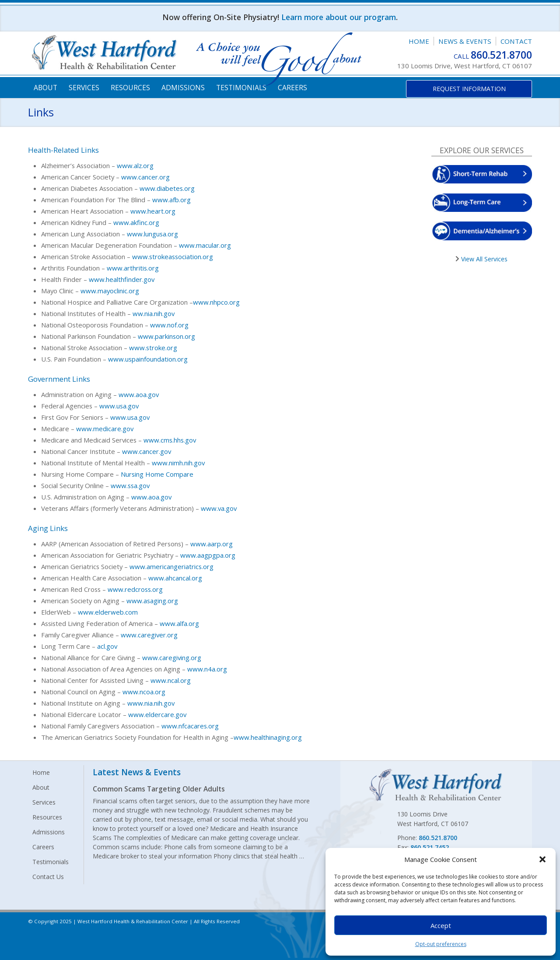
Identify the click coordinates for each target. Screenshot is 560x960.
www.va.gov (219, 508)
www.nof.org (169, 325)
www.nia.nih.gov (151, 703)
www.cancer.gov (147, 451)
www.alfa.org (179, 623)
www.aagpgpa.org (208, 555)
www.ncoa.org (144, 692)
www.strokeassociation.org (173, 257)
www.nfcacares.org (190, 726)
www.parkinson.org (166, 336)
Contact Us (48, 877)
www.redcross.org (135, 589)
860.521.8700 (501, 55)
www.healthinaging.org (268, 737)
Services (84, 88)
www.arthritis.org (133, 268)
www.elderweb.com (108, 612)
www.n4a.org (207, 669)
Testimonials (241, 88)
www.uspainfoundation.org (148, 359)
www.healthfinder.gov (122, 279)
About (45, 88)
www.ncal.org (171, 680)
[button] (542, 859)
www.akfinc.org (136, 222)
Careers (292, 88)
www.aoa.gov (139, 394)
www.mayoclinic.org (110, 291)
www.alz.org (135, 165)
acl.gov (107, 646)
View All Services (483, 259)
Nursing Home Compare (157, 474)
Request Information (469, 89)
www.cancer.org (145, 177)
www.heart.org (153, 211)
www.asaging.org (152, 601)
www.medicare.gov (105, 429)
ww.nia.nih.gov (154, 313)
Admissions (183, 88)
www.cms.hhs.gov (170, 440)
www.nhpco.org (216, 302)
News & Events (465, 41)
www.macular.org (205, 245)
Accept (441, 925)
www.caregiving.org (172, 658)
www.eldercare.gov (157, 714)
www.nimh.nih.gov (178, 463)
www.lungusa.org (152, 234)
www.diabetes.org (167, 188)
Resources (130, 88)
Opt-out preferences (441, 944)
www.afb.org (171, 200)
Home (419, 41)
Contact (516, 41)
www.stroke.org (153, 348)
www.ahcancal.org (175, 578)
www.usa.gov (119, 406)
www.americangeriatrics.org (171, 566)
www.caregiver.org (149, 635)
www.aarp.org (212, 544)
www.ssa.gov (130, 485)
